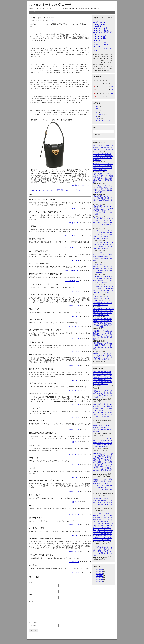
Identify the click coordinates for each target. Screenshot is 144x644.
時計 (97, 106)
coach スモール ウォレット (74, 190)
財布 (97, 108)
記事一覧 (60, 190)
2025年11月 (100, 580)
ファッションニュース (103, 120)
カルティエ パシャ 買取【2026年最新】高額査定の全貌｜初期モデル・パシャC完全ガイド (103, 148)
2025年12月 (100, 578)
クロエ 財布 (97, 26)
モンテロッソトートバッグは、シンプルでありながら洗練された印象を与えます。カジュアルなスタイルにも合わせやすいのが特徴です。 (103, 443)
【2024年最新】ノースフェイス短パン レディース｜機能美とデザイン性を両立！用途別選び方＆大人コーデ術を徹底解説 (103, 178)
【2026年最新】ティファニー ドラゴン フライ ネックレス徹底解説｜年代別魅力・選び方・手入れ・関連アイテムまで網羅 (103, 210)
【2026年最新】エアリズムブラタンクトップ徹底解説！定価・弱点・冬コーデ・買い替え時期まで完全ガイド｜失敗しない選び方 (103, 269)
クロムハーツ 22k (99, 24)
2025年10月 (100, 582)
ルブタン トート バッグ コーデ (50, 5)
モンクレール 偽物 (99, 38)
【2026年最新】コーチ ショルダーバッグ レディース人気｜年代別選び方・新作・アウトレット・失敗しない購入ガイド (103, 222)
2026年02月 (100, 574)
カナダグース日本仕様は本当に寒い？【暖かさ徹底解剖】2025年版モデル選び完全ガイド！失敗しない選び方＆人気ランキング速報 (103, 323)
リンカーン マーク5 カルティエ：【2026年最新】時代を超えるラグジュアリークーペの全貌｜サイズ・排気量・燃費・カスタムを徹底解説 (103, 234)
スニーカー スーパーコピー (102, 42)
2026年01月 (100, 576)
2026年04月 (100, 570)
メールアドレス (70, 208)
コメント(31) (86, 185)
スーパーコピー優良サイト (102, 30)
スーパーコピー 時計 (100, 28)
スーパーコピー (98, 40)
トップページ (35, 12)
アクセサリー (100, 114)
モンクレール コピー (100, 36)
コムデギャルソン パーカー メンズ (43, 190)
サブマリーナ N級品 (100, 48)
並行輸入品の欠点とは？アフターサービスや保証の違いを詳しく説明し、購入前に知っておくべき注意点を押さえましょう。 (103, 502)
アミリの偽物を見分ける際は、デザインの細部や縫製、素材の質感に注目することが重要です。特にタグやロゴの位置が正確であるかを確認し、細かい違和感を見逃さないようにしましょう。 (103, 378)
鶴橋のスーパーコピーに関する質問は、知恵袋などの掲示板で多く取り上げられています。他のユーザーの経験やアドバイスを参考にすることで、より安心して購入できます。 (103, 485)
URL (78, 208)
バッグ (52, 20)
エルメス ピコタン (99, 22)
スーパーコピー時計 (100, 44)
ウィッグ (99, 118)
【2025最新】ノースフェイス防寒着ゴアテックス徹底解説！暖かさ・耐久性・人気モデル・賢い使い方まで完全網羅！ (103, 335)
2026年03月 (100, 572)
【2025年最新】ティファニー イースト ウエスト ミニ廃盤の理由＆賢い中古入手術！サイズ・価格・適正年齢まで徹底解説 (103, 256)
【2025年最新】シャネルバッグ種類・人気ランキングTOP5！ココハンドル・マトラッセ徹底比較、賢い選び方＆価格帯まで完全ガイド (103, 301)
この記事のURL (76, 185)
